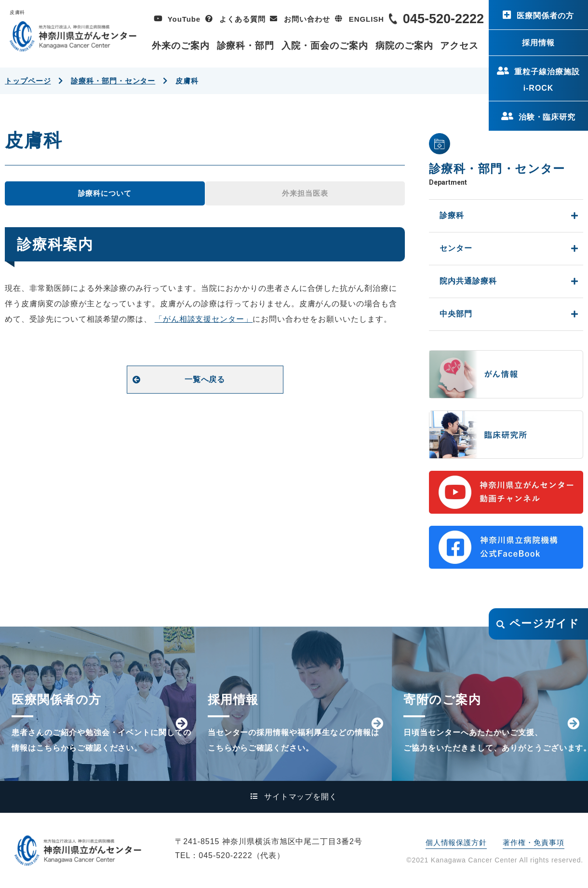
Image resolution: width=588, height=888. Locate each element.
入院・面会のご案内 (325, 46)
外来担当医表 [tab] (305, 193)
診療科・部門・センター (113, 81)
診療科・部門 (246, 46)
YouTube (184, 19)
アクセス (459, 46)
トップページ (28, 81)
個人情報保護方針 (456, 842)
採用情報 (538, 43)
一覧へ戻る (205, 379)
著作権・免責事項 (533, 842)
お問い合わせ (307, 19)
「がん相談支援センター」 (204, 319)
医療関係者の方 (545, 16)
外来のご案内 (181, 46)
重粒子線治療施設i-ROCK (547, 80)
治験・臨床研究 (547, 117)
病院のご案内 (404, 46)
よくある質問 (242, 19)
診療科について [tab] (105, 193)
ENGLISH (367, 19)
